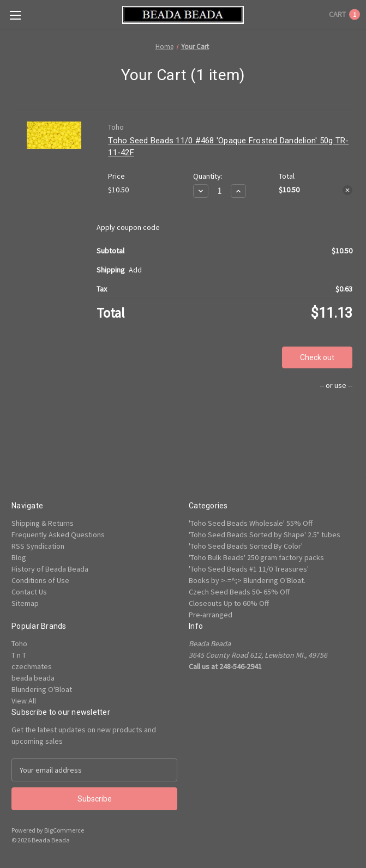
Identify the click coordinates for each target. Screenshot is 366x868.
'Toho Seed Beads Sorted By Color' (246, 546)
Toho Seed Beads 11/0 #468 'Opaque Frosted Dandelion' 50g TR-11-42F (228, 147)
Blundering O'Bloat (42, 689)
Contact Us (29, 592)
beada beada (33, 678)
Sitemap (25, 603)
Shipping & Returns (43, 523)
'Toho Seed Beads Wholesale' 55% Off (251, 523)
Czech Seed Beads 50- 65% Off (239, 592)
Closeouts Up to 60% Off (229, 603)
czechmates (32, 666)
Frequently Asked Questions (58, 535)
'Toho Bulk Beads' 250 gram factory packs (256, 557)
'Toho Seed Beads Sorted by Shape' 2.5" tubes (265, 535)
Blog (19, 557)
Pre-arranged (211, 615)
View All (24, 701)
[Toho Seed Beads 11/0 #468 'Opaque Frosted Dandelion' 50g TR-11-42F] (220, 191)
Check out (317, 357)
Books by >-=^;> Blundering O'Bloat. (247, 580)
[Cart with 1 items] (344, 14)
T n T (19, 655)
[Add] (135, 270)
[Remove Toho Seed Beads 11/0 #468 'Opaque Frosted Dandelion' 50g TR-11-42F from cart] (347, 190)
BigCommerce (64, 830)
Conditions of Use (40, 580)
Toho (19, 644)
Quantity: (208, 176)
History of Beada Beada (50, 569)
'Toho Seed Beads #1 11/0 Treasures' (249, 569)
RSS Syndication (38, 546)
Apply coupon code (128, 227)
